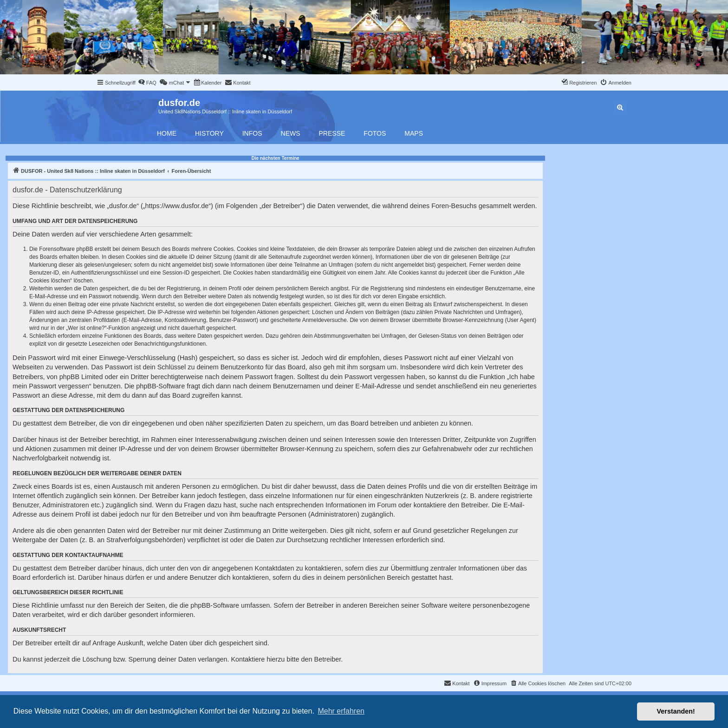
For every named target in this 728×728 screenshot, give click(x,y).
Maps (414, 133)
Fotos (375, 133)
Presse (332, 133)
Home (167, 133)
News (291, 133)
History (209, 133)
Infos (252, 133)
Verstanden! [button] (676, 711)
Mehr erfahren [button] (341, 711)
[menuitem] (147, 83)
